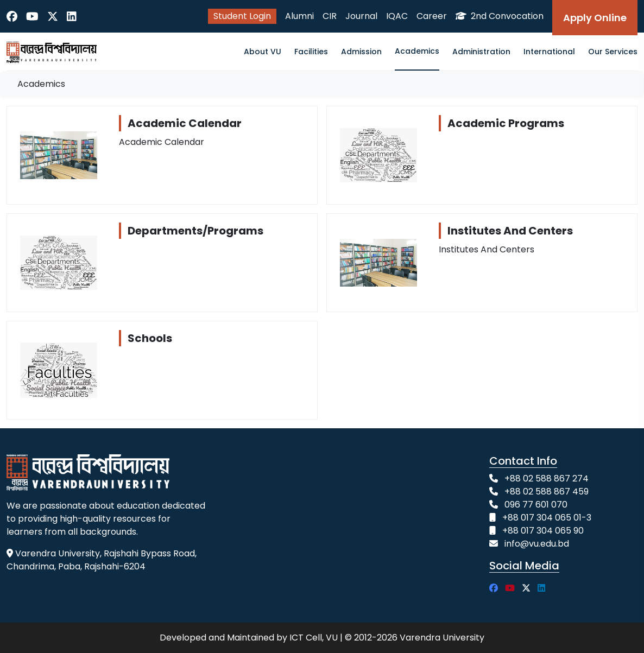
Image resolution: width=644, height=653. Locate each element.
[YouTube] (32, 16)
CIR (330, 16)
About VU (263, 52)
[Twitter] (53, 16)
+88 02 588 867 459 (547, 492)
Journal (361, 16)
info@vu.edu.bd (537, 544)
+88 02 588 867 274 (547, 478)
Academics (417, 51)
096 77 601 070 (536, 505)
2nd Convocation (500, 16)
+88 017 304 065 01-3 (547, 518)
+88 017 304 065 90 (543, 531)
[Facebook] (12, 16)
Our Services (613, 52)
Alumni (299, 16)
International (549, 52)
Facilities (311, 52)
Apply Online (595, 18)
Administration (481, 52)
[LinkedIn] (72, 16)
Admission (361, 52)
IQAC (397, 16)
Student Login (242, 16)
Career (432, 16)
